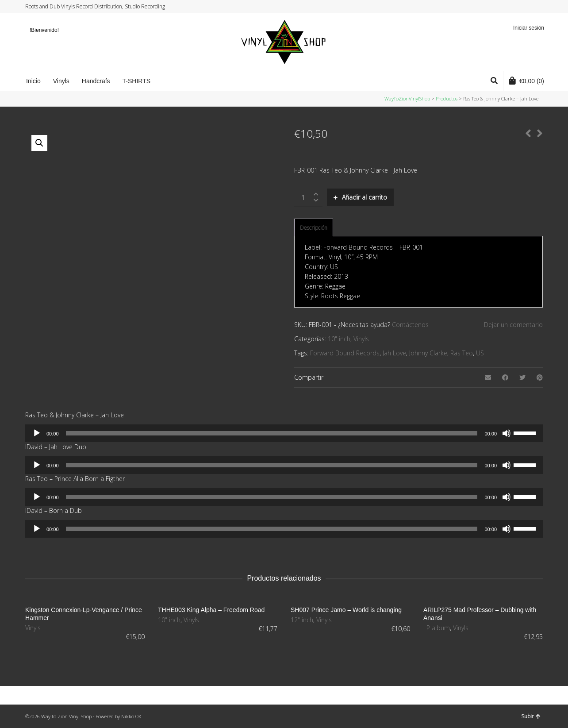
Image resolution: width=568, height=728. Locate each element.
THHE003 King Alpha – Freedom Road (211, 610)
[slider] (272, 433)
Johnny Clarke (428, 353)
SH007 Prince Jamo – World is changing (346, 610)
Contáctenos (410, 325)
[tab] (314, 228)
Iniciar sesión (529, 28)
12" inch (302, 620)
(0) (526, 81)
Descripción (314, 228)
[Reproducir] (37, 433)
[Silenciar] (507, 433)
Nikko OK (131, 716)
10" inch (339, 339)
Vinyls (361, 339)
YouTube (533, 7)
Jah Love (394, 353)
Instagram (525, 7)
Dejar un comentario (513, 325)
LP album (437, 628)
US (480, 353)
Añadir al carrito (365, 197)
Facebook (517, 7)
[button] (39, 143)
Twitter (508, 7)
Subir (531, 716)
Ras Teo (462, 353)
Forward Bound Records (345, 353)
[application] (284, 433)
